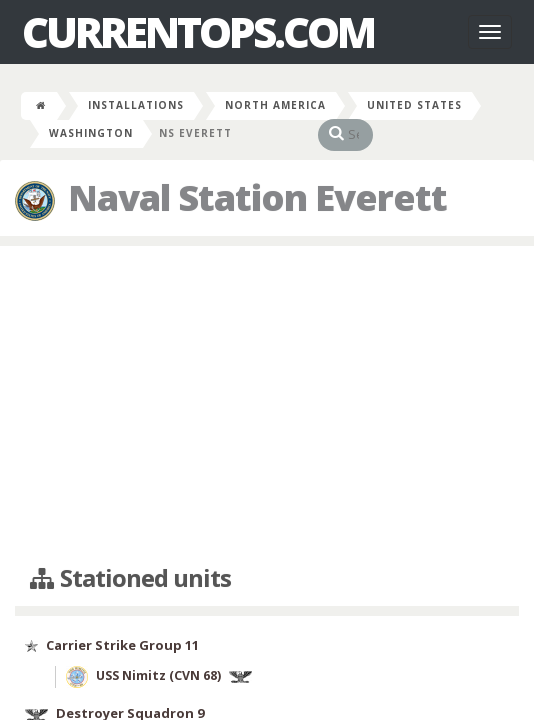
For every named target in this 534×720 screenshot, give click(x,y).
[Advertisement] (267, 406)
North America (275, 105)
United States (414, 105)
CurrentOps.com (198, 32)
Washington (91, 133)
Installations (136, 105)
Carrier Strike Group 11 (122, 645)
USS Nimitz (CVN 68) (158, 676)
